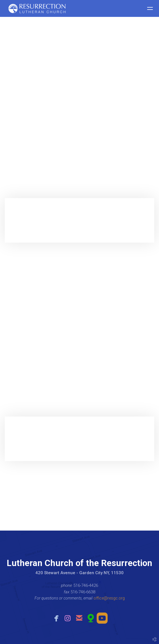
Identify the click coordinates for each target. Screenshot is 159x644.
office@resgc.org (109, 598)
